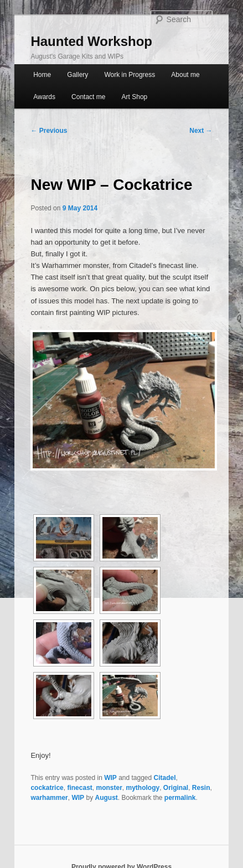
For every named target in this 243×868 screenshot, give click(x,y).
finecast (79, 788)
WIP (110, 778)
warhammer (49, 798)
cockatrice (47, 788)
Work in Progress (130, 75)
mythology (143, 788)
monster (109, 788)
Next (201, 131)
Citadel (165, 778)
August (106, 798)
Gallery (77, 75)
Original (176, 788)
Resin (201, 788)
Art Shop (135, 97)
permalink (180, 798)
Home (42, 75)
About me (185, 75)
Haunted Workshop (91, 41)
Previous (49, 131)
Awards (44, 97)
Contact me (88, 97)
